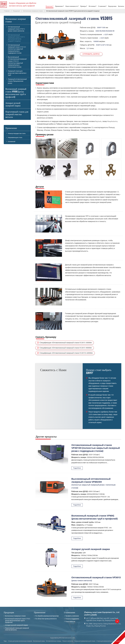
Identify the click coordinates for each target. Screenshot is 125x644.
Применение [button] (59, 6)
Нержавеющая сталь (15, 137)
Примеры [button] (83, 6)
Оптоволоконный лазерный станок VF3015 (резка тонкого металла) (16, 29)
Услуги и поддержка (72, 619)
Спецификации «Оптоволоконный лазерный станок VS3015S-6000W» (66, 353)
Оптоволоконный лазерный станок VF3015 (96, 579)
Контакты (121, 6)
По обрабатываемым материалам (47, 616)
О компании (70, 612)
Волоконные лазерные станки (33, 11)
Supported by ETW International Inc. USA (63, 638)
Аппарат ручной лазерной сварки (91, 549)
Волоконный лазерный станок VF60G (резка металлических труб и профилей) (95, 517)
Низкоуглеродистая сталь (17, 133)
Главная (7, 11)
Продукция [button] (49, 6)
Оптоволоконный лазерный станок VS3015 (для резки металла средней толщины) (16, 38)
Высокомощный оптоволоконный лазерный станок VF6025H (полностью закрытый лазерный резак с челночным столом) (17, 62)
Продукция (16, 11)
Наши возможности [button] (72, 6)
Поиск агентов (70, 621)
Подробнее (77, 468)
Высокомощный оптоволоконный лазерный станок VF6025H (96, 483)
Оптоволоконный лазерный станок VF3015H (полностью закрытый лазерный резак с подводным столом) (96, 448)
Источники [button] (92, 6)
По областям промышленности (46, 619)
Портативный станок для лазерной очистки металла (17, 114)
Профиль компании (72, 616)
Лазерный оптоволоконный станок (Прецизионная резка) (17, 81)
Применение (11, 128)
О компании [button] (102, 6)
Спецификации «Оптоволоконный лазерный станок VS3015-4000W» (66, 348)
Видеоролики (112, 6)
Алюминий (12, 142)
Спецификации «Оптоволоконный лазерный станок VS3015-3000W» (66, 343)
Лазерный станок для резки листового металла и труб (17, 73)
